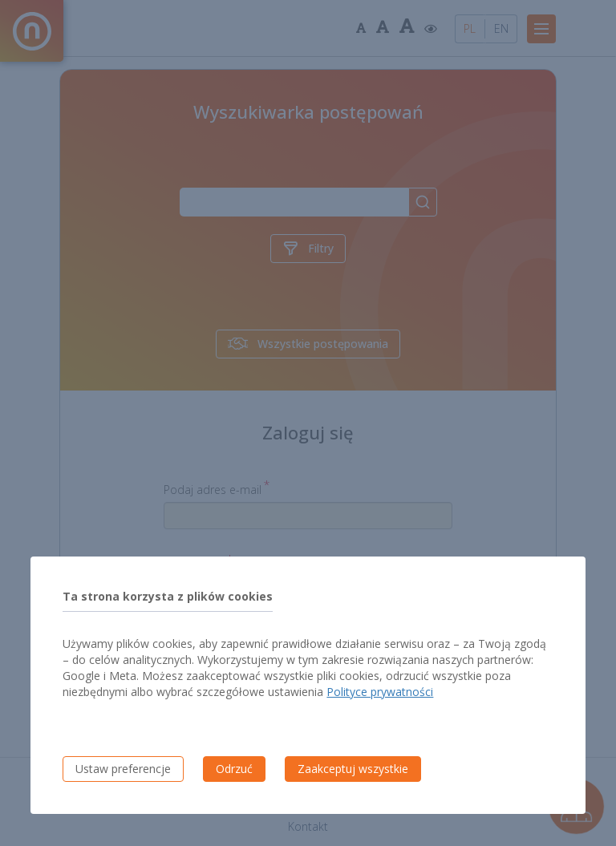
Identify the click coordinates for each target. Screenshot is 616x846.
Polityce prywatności (380, 692)
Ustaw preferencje (123, 769)
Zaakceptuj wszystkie (353, 769)
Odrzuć (234, 769)
